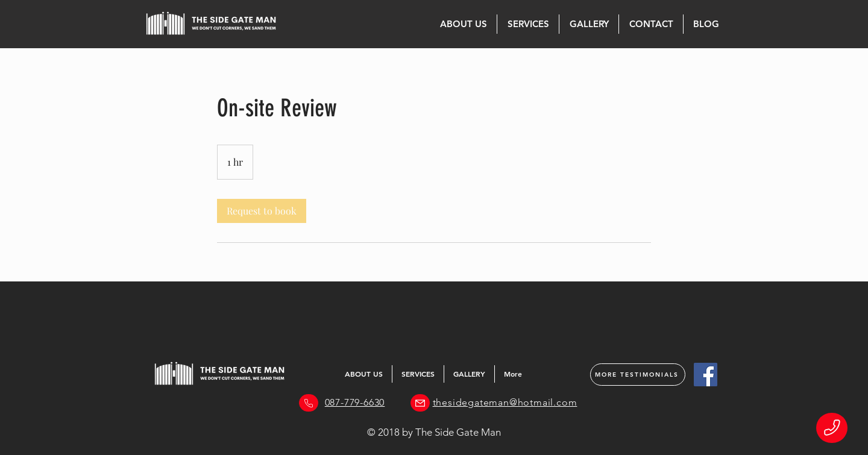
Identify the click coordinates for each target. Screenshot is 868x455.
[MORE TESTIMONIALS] (638, 375)
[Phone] (832, 428)
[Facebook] (706, 375)
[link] (262, 211)
